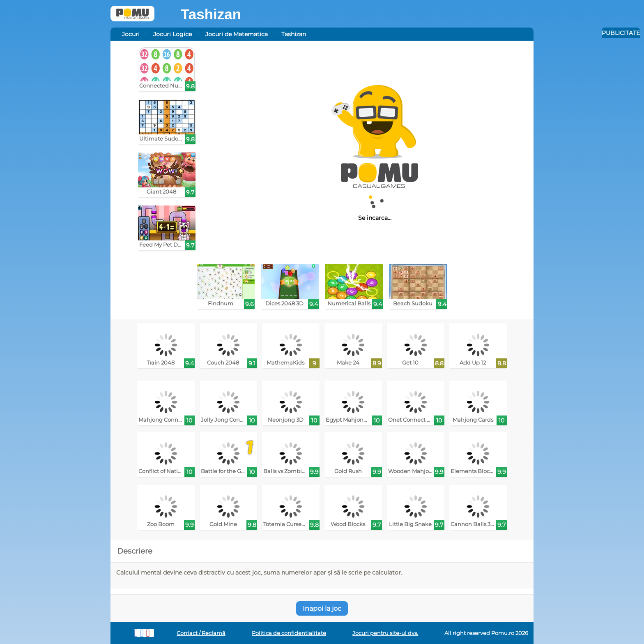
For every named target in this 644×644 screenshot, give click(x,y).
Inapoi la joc (322, 608)
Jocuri (131, 34)
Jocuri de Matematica (237, 34)
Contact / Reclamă (201, 633)
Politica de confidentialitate (289, 633)
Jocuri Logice (172, 34)
